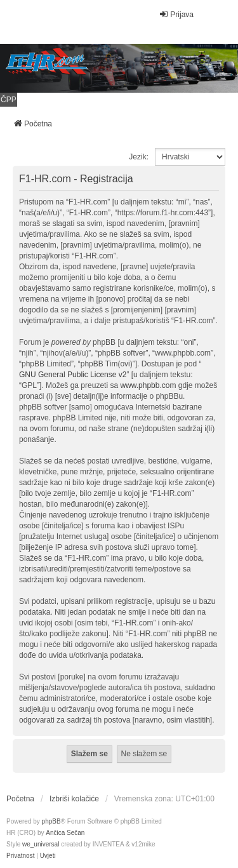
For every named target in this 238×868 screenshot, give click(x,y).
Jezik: (139, 157)
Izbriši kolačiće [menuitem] (74, 799)
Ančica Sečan (65, 833)
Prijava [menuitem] (176, 14)
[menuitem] (20, 856)
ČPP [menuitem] (9, 100)
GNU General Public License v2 (73, 375)
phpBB (51, 821)
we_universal (41, 844)
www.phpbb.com (148, 385)
